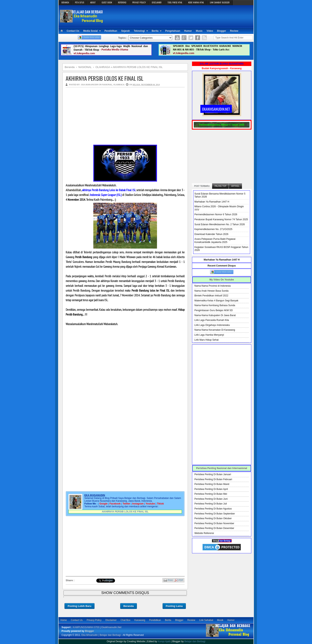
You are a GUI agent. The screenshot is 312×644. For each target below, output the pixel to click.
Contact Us (73, 31)
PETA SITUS (80, 2)
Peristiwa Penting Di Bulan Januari (213, 474)
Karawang (140, 620)
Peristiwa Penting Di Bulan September (215, 514)
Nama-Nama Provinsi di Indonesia (213, 286)
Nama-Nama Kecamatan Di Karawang (215, 330)
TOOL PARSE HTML (175, 2)
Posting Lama (174, 606)
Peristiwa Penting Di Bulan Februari (213, 479)
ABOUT (93, 2)
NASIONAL (107, 85)
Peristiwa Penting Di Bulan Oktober (213, 518)
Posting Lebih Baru (79, 606)
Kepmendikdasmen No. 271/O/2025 (213, 229)
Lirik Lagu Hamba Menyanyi (209, 335)
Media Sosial (90, 31)
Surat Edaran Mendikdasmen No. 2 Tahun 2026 (220, 224)
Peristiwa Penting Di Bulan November (214, 523)
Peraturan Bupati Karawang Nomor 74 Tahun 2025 (221, 219)
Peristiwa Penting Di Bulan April (211, 489)
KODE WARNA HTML (196, 2)
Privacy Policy (94, 620)
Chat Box (125, 620)
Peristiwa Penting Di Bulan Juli (211, 504)
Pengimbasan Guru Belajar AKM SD (214, 310)
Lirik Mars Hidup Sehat (206, 340)
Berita (155, 31)
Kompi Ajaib (164, 641)
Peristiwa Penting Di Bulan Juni (211, 499)
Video (210, 31)
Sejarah (125, 31)
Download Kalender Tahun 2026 (211, 234)
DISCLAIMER (157, 2)
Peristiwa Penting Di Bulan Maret (212, 484)
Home (64, 620)
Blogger (222, 31)
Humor (188, 31)
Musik (220, 620)
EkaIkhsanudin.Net (111, 627)
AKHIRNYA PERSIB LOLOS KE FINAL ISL (104, 78)
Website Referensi (204, 533)
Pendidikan (111, 31)
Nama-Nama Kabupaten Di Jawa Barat (215, 315)
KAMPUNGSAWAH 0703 (86, 627)
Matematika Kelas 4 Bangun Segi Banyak (216, 301)
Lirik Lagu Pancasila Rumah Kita (212, 320)
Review (234, 31)
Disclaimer (111, 620)
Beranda (129, 606)
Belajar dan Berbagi (195, 641)
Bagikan (109, 580)
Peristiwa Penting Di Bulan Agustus (213, 509)
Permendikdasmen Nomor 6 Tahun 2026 (216, 214)
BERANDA (65, 2)
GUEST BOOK (107, 2)
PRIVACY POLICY (139, 2)
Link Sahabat (206, 620)
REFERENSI (122, 2)
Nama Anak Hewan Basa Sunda (211, 291)
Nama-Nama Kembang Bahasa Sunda (215, 305)
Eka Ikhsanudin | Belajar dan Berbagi (101, 635)
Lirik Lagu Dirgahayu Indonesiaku (212, 325)
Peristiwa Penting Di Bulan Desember (214, 528)
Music (199, 31)
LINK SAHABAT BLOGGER (220, 2)
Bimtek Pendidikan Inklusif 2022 (211, 296)
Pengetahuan (173, 31)
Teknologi (139, 31)
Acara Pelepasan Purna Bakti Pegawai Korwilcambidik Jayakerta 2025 (215, 241)
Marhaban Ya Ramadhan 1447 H (212, 202)
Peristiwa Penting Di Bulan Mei (211, 494)
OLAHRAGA (119, 85)
